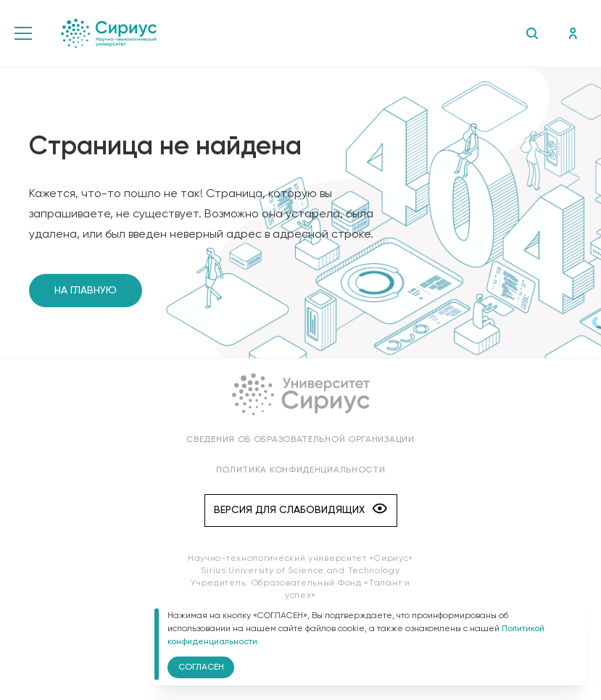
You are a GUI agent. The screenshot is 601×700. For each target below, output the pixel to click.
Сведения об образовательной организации (300, 440)
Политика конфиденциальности (301, 470)
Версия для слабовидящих (300, 510)
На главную (86, 291)
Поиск (532, 33)
